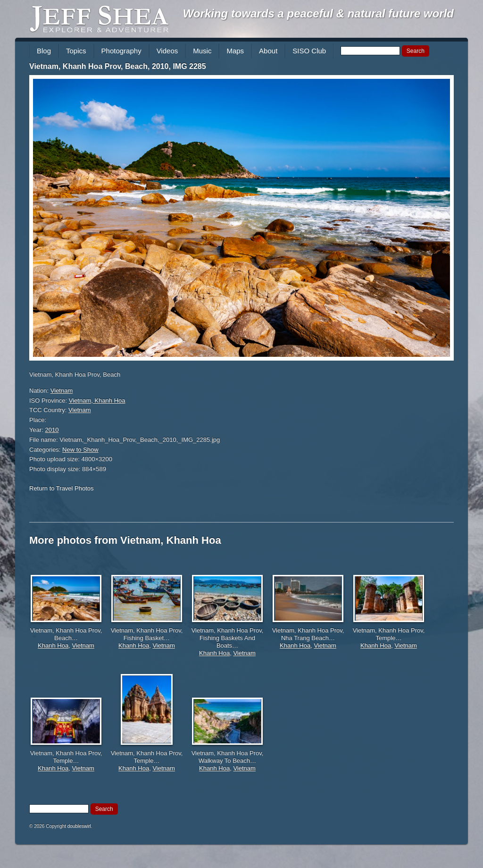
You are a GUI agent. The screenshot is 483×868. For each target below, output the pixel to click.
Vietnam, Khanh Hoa (97, 400)
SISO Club (309, 51)
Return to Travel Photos (62, 488)
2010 (52, 430)
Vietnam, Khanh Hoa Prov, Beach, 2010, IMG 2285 (118, 66)
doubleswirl (79, 826)
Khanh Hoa (53, 645)
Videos (167, 51)
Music (202, 51)
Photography (121, 51)
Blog (44, 51)
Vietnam (62, 391)
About (268, 51)
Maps (235, 51)
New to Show (80, 450)
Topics (76, 51)
